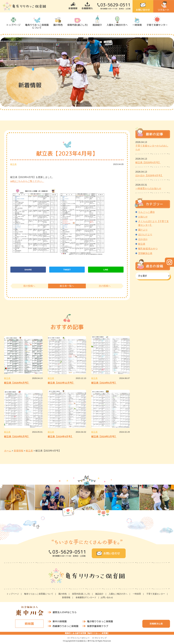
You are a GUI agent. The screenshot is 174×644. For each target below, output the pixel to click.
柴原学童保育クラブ (98, 626)
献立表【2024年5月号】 (17, 437)
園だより (143, 230)
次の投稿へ (105, 286)
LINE (106, 270)
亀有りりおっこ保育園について (37, 26)
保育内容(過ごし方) (78, 25)
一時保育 (137, 25)
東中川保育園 (59, 621)
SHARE (28, 270)
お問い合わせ (143, 10)
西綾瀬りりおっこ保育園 (65, 626)
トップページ (13, 25)
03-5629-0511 (115, 5)
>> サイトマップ (99, 638)
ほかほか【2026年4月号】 (149, 176)
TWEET (67, 270)
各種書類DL (87, 8)
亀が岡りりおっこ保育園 (100, 621)
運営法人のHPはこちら (65, 612)
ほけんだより (145, 235)
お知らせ (143, 217)
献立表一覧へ (67, 286)
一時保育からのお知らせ (148, 189)
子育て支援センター (157, 25)
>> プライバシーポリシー (79, 638)
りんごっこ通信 (146, 212)
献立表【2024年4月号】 (60, 437)
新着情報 (73, 8)
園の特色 (58, 25)
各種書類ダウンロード (86, 597)
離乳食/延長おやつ (148, 249)
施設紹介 (97, 25)
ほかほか (143, 239)
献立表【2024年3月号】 (104, 437)
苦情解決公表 (145, 253)
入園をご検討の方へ (117, 25)
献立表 (13, 164)
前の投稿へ (29, 286)
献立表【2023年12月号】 (61, 383)
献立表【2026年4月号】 (17, 383)
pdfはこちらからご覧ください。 (27, 181)
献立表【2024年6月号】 (104, 383)
